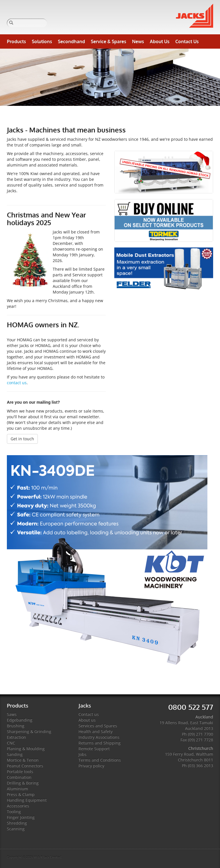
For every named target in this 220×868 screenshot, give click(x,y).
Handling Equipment (27, 800)
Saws (12, 714)
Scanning (16, 829)
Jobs (82, 754)
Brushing (16, 726)
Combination (19, 777)
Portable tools (20, 771)
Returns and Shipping (100, 743)
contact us (17, 383)
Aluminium (17, 789)
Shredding (17, 823)
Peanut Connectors (25, 766)
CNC (11, 743)
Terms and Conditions (100, 760)
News (138, 41)
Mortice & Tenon (23, 760)
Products (16, 41)
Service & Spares (109, 41)
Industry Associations (99, 737)
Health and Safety (96, 731)
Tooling (14, 811)
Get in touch (22, 439)
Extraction (16, 737)
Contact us (89, 714)
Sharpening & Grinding (29, 731)
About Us (160, 41)
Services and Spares (98, 726)
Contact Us (187, 41)
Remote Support (94, 749)
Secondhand (71, 41)
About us (87, 720)
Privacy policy (91, 766)
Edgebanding (20, 720)
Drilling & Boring (23, 783)
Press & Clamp (21, 794)
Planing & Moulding (26, 749)
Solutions (42, 41)
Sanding (15, 754)
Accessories (18, 806)
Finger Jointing (21, 817)
